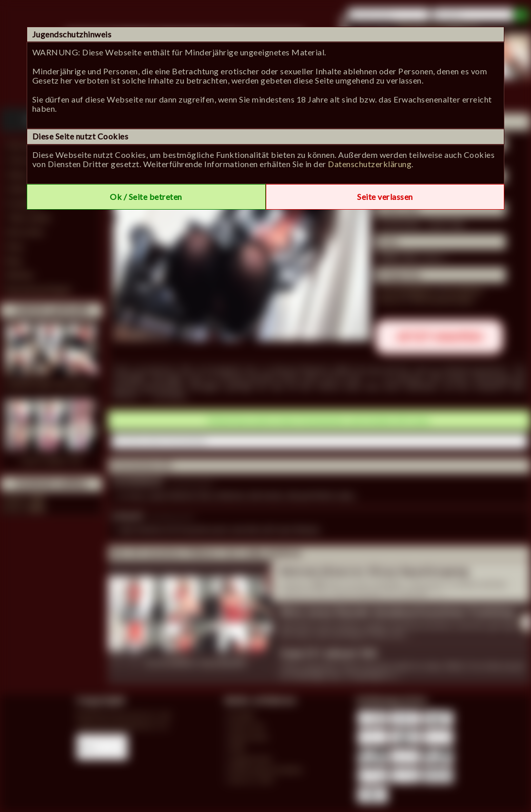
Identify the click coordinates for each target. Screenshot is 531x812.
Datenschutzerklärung (370, 164)
